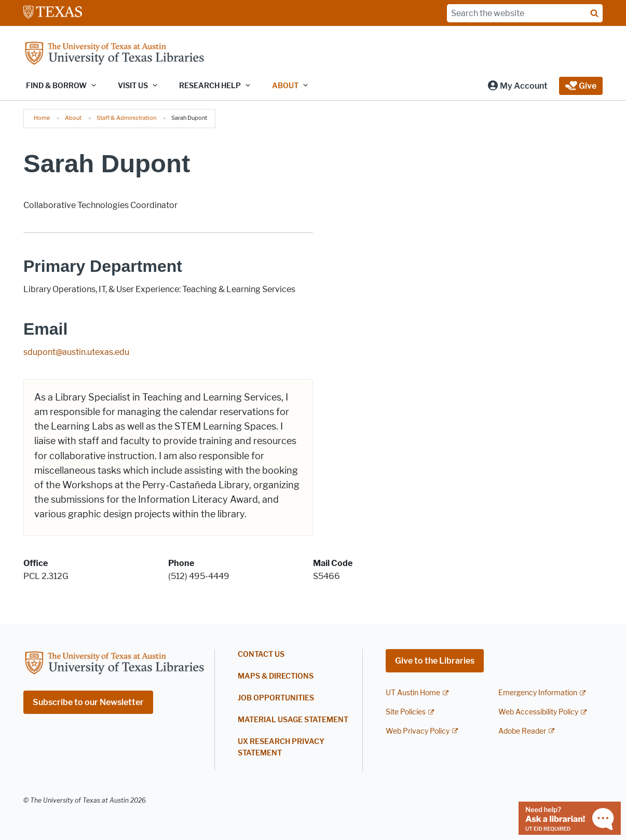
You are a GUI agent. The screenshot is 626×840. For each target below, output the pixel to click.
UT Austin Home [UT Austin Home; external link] (413, 693)
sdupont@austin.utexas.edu (76, 352)
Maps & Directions (276, 676)
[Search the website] (525, 13)
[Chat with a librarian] (570, 817)
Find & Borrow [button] (56, 86)
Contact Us (261, 655)
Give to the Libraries (435, 661)
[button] (517, 86)
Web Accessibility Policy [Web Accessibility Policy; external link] (538, 712)
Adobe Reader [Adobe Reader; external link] (522, 731)
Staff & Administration (126, 118)
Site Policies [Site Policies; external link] (406, 712)
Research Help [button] (210, 86)
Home (42, 118)
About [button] (285, 86)
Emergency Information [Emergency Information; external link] (538, 693)
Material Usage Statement (293, 720)
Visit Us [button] (133, 86)
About (73, 118)
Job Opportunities (276, 698)
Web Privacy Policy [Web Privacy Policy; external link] (418, 731)
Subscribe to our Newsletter (88, 702)
